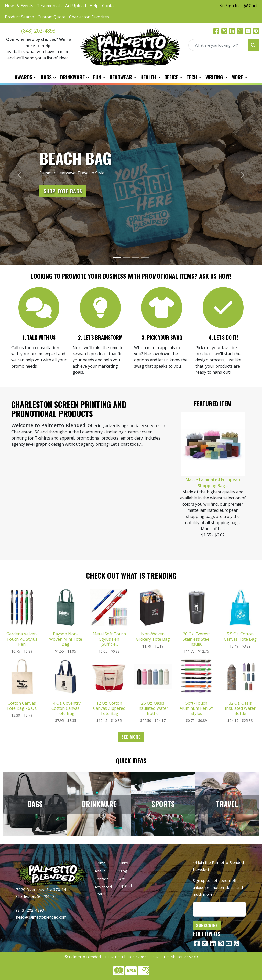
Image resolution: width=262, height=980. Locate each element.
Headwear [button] (121, 77)
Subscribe (207, 925)
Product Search (19, 17)
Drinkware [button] (72, 77)
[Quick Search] (218, 45)
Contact (110, 6)
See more (131, 737)
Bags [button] (46, 77)
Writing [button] (214, 77)
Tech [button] (192, 77)
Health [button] (148, 77)
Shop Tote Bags (63, 191)
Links (124, 863)
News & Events (19, 6)
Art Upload (76, 6)
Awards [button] (23, 77)
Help (94, 6)
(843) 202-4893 (38, 31)
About (100, 871)
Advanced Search (103, 890)
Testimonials (49, 6)
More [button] (237, 77)
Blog (123, 871)
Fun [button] (97, 77)
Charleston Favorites (89, 17)
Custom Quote (52, 17)
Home (100, 863)
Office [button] (171, 77)
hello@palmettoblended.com (41, 917)
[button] (20, 175)
